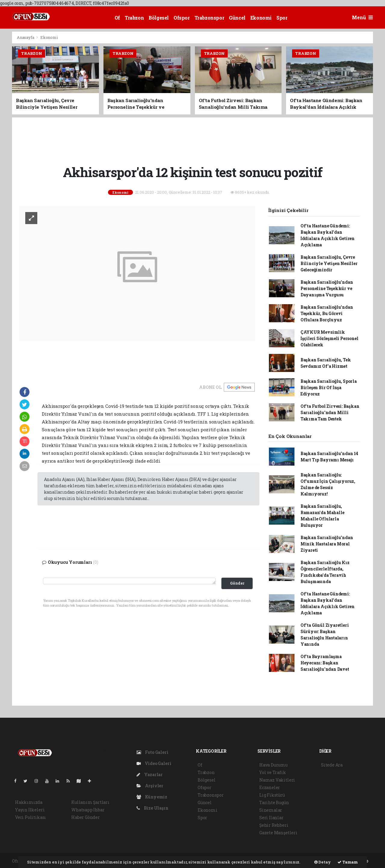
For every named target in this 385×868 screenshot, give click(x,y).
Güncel (237, 18)
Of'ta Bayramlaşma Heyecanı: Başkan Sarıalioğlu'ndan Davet (325, 663)
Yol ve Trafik (273, 772)
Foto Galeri (152, 752)
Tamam (348, 862)
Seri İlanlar (271, 818)
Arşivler (150, 786)
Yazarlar (150, 774)
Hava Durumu (273, 765)
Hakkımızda (29, 802)
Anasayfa (26, 37)
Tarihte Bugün (274, 802)
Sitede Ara (332, 765)
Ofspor (182, 18)
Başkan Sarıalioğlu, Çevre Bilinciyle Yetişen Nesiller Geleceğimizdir (329, 263)
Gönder (237, 583)
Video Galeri (154, 763)
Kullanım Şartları (90, 802)
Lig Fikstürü (272, 795)
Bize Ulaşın (152, 808)
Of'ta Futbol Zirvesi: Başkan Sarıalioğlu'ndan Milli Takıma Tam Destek (330, 412)
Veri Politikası (31, 817)
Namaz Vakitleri (277, 780)
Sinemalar (271, 810)
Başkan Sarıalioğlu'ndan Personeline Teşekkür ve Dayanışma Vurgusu (327, 288)
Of (117, 18)
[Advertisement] (192, 140)
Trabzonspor (209, 18)
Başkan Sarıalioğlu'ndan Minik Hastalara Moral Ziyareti (327, 544)
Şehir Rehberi (274, 825)
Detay (323, 862)
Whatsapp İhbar (88, 810)
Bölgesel (159, 18)
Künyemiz (152, 797)
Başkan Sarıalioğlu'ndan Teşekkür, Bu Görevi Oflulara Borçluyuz (327, 313)
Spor (282, 18)
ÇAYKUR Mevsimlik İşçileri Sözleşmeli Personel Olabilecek (330, 338)
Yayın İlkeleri (30, 810)
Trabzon (134, 18)
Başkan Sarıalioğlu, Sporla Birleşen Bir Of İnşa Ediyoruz (329, 387)
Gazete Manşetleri (278, 833)
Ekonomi (261, 18)
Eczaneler (270, 787)
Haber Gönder (86, 817)
